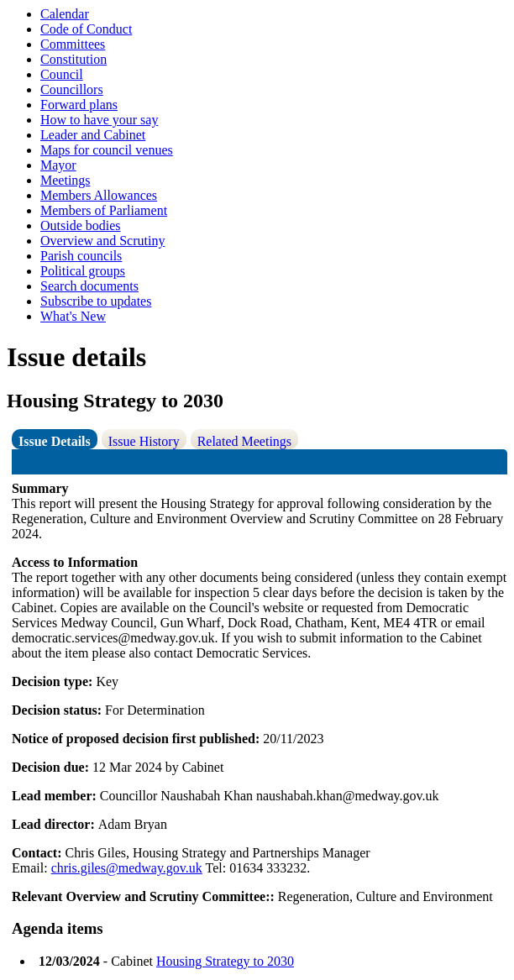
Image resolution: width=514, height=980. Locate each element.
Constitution (73, 59)
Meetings (66, 180)
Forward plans (79, 105)
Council (62, 74)
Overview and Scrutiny (102, 241)
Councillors (72, 89)
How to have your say (99, 120)
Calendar (65, 14)
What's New (73, 316)
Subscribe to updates (96, 301)
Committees (73, 44)
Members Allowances (99, 195)
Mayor (58, 165)
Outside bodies (81, 225)
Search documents (89, 286)
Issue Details (55, 441)
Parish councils (81, 256)
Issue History (144, 441)
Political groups (83, 271)
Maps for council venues (107, 150)
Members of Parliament (104, 210)
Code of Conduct (86, 29)
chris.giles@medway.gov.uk (127, 868)
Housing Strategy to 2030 (225, 961)
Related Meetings (244, 441)
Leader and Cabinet (93, 135)
